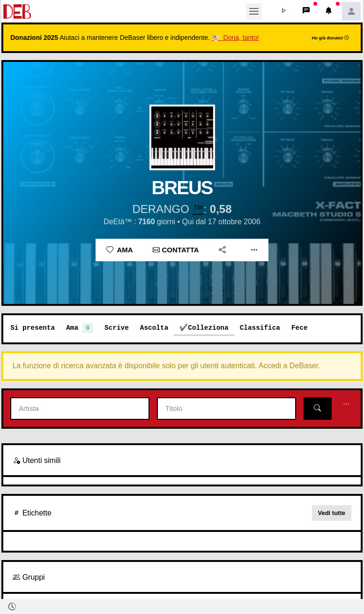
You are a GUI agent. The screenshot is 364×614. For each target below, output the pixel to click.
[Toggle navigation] (254, 11)
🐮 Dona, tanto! (235, 38)
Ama (120, 250)
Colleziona (208, 328)
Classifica (260, 328)
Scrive (117, 328)
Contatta (176, 250)
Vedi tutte (332, 513)
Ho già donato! (330, 38)
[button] (284, 11)
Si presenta (33, 328)
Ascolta (154, 328)
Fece (300, 328)
